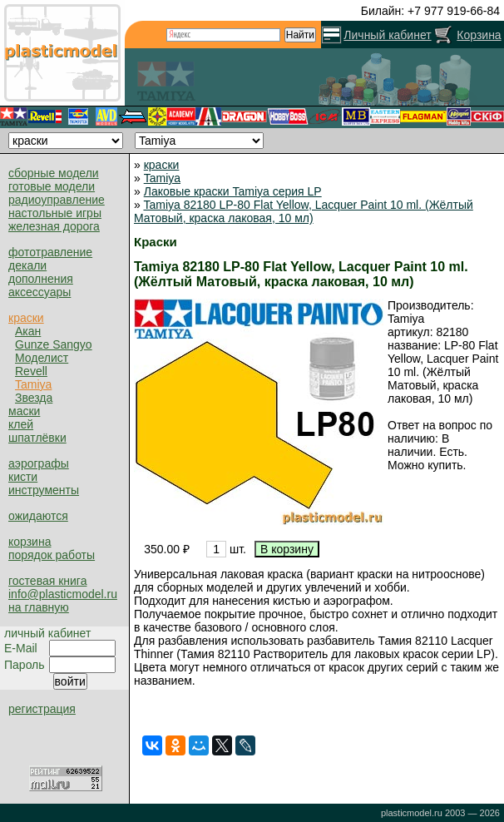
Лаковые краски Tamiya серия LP (233, 191)
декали (27, 265)
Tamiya (33, 384)
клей (21, 424)
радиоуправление (57, 200)
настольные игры (55, 213)
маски (24, 411)
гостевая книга (47, 581)
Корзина (479, 35)
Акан (28, 331)
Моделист (42, 358)
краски (26, 318)
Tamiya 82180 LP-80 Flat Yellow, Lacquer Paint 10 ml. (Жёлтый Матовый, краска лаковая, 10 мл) (304, 211)
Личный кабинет (387, 35)
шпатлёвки (37, 438)
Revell (31, 371)
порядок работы (52, 555)
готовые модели (52, 186)
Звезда (34, 398)
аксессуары (40, 292)
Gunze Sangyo (54, 344)
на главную (39, 607)
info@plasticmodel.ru (63, 594)
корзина (30, 542)
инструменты (44, 490)
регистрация (42, 709)
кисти (23, 477)
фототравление (50, 252)
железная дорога (54, 226)
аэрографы (39, 463)
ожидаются (38, 516)
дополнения (41, 279)
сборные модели (54, 173)
